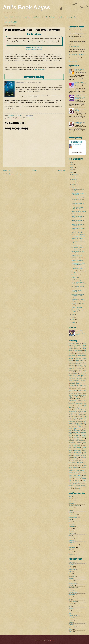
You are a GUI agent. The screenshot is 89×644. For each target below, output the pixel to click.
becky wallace (73, 357)
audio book (71, 501)
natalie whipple (76, 456)
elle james (84, 384)
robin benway (78, 466)
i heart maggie (72, 590)
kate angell (81, 418)
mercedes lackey (78, 452)
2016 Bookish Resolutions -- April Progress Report (80, 97)
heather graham (72, 390)
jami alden (71, 394)
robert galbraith (77, 464)
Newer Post (7, 170)
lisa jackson (77, 435)
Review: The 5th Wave (77, 245)
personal (71, 608)
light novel (71, 524)
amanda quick (73, 349)
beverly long (78, 359)
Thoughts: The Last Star (77, 239)
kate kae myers (75, 420)
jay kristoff (84, 395)
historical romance (73, 517)
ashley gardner (72, 355)
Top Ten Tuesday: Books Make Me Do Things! (77, 208)
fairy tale (71, 510)
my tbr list (71, 604)
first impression (72, 583)
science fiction (72, 547)
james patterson (81, 392)
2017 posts (71, 565)
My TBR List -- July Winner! (78, 258)
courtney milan (82, 372)
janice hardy (76, 395)
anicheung (80, 331)
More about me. (73, 61)
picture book (72, 540)
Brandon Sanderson (77, 146)
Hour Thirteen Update (40, 70)
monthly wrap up (73, 602)
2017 (72, 170)
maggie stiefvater (80, 439)
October (74, 179)
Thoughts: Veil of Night (77, 260)
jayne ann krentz (75, 397)
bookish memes (37, 17)
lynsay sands (77, 437)
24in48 (22, 118)
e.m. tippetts (71, 382)
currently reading (77, 142)
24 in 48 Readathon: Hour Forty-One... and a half (78, 217)
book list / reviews (16, 17)
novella (70, 536)
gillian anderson (72, 389)
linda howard (80, 434)
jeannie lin (78, 399)
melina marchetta (78, 451)
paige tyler (73, 459)
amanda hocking (80, 347)
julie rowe (83, 413)
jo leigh (70, 410)
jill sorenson (81, 408)
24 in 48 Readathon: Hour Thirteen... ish (78, 225)
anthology (71, 499)
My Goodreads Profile (74, 46)
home (6, 17)
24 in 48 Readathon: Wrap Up (79, 211)
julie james (74, 413)
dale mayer (82, 374)
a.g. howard (71, 344)
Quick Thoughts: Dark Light (78, 197)
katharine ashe (72, 422)
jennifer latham (81, 402)
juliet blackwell (72, 415)
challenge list (72, 576)
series (70, 549)
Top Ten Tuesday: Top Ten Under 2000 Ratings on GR (79, 283)
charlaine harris (79, 365)
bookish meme (72, 569)
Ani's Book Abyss (26, 7)
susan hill (77, 480)
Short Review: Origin (77, 280)
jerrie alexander (79, 404)
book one (71, 567)
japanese (71, 522)
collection (71, 578)
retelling (71, 543)
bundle (70, 574)
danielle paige (72, 375)
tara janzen (78, 482)
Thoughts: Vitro (75, 277)
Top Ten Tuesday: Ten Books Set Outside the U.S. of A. (78, 235)
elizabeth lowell (75, 384)
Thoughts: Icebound (76, 214)
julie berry (83, 410)
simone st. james (80, 477)
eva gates (83, 387)
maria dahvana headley (80, 441)
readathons (61, 17)
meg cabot (78, 449)
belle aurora (80, 357)
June (73, 315)
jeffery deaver (73, 400)
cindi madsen (79, 370)
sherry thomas (78, 475)
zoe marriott (77, 489)
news (70, 606)
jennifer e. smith (81, 400)
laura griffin (74, 429)
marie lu (79, 442)
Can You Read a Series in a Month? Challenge (78, 248)
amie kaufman (78, 350)
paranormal (71, 538)
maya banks (76, 447)
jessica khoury (78, 406)
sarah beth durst (81, 470)
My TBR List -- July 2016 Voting (80, 123)
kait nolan (80, 417)
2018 (72, 167)
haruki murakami (81, 389)
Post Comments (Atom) (15, 174)
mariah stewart (72, 442)
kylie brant (80, 426)
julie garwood (83, 411)
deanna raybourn (74, 377)
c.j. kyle (70, 362)
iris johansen (73, 392)
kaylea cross (79, 423)
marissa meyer (77, 444)
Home (34, 170)
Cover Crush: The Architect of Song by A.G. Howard (79, 268)
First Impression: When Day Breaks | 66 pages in (78, 264)
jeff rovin (84, 399)
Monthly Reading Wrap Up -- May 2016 (80, 83)
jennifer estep (72, 402)
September (74, 182)
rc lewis (82, 461)
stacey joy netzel (77, 479)
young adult (71, 554)
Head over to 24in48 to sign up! (34, 47)
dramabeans (76, 380)
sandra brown (79, 469)
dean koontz (81, 375)
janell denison (78, 394)
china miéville (80, 367)
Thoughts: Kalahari (76, 275)
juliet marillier (82, 415)
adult (70, 496)
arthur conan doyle (80, 354)
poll (69, 611)
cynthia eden (74, 374)
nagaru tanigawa (77, 454)
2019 (72, 165)
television (71, 622)
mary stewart (77, 446)
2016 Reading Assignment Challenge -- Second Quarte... (78, 296)
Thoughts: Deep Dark (77, 307)
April (73, 320)
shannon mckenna (77, 474)
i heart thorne (72, 595)
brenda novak (79, 360)
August (74, 185)
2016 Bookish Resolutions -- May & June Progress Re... (78, 300)
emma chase (76, 387)
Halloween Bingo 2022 (11, 22)
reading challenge (73, 615)
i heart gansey (72, 585)
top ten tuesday (72, 627)
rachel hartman (75, 461)
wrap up (70, 632)
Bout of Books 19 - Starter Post (80, 70)
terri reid (75, 484)
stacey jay (70, 479)
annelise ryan (71, 354)
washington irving (72, 487)
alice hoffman (77, 345)
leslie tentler (83, 432)
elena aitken (84, 382)
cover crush (71, 581)
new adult (71, 531)
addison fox (78, 344)
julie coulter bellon (73, 411)
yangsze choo (81, 487)
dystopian (71, 508)
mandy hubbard (72, 441)
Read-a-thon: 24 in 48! (77, 255)
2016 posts (10, 118)
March (73, 322)
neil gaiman (83, 455)
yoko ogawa (71, 489)
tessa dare (71, 485)
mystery (70, 529)
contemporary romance (74, 506)
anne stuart (83, 352)
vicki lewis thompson (80, 485)
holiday (70, 519)
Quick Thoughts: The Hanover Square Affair (79, 194)
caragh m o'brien (78, 362)
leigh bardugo (77, 430)
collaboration (72, 503)
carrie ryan (84, 364)
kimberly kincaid (80, 425)
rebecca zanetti (72, 462)
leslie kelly (76, 432)
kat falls (75, 418)
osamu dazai (83, 457)
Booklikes (81, 54)
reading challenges (49, 17)
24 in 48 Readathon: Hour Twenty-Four (78, 221)
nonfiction (71, 533)
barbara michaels (82, 355)
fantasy (70, 512)
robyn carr (77, 467)
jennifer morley (71, 404)
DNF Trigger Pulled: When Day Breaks (78, 252)
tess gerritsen (82, 484)
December (74, 174)
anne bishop (76, 352)
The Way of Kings (77, 144)
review (70, 620)
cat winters (72, 365)
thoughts (71, 625)
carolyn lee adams (77, 364)
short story (71, 552)
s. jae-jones (83, 467)
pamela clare (82, 459)
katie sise (80, 422)
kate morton (82, 420)
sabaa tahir (71, 469)
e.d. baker (83, 380)
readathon (30, 118)
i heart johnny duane (73, 588)
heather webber (82, 390)
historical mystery (73, 515)
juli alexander (76, 410)
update (35, 118)
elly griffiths (73, 385)
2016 (72, 172)
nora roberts (74, 457)
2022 (72, 162)
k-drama (71, 597)
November (74, 177)
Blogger (52, 641)
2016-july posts (16, 118)
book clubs (27, 17)
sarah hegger (71, 472)
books (26, 118)
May (73, 317)
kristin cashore (71, 427)
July (73, 187)
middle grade (72, 526)
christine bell (71, 369)
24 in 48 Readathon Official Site (34, 49)
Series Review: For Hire (77, 232)
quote (70, 613)
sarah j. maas (78, 472)
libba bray (72, 434)
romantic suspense (73, 545)
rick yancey (80, 462)
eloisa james (80, 385)
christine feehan (81, 369)
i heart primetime (73, 592)
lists (70, 599)
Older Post (62, 170)
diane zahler (79, 379)
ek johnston (77, 382)
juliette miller (73, 417)
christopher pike (72, 370)
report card (71, 618)
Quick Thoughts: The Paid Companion (78, 287)
